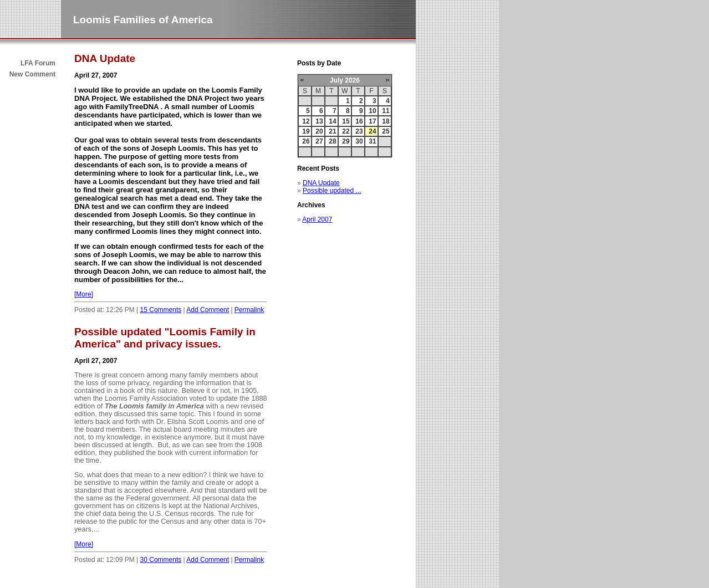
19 (306, 131)
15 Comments (161, 310)
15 (346, 121)
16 (359, 121)
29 (346, 141)
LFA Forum (38, 63)
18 (386, 121)
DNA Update (321, 183)
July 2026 (345, 80)
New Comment (32, 74)
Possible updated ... (332, 191)
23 (359, 131)
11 (386, 111)
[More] (84, 294)
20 (319, 131)
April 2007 (317, 219)
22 (346, 131)
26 (306, 141)
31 (372, 141)
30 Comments (161, 560)
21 (332, 131)
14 (332, 121)
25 (386, 131)
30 (359, 141)
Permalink (249, 310)
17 (372, 121)
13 (319, 121)
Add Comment (208, 310)
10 (372, 111)
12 (306, 121)
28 (332, 141)
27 (319, 141)
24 (372, 131)
